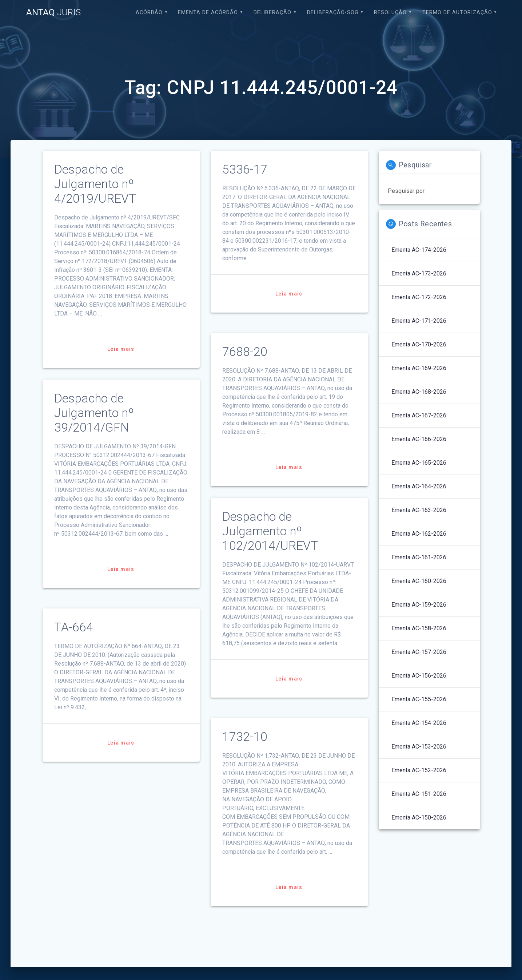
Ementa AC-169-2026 (419, 368)
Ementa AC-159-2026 (419, 605)
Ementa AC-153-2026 (419, 747)
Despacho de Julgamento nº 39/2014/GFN (94, 413)
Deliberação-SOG (333, 13)
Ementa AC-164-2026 (419, 486)
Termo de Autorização (457, 13)
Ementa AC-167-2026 (419, 415)
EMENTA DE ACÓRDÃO (208, 13)
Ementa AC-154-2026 (419, 723)
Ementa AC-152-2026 (419, 770)
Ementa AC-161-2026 (419, 557)
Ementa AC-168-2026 (419, 392)
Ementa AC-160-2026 (419, 581)
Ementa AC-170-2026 (419, 344)
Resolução (390, 13)
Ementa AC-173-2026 (419, 273)
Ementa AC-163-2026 (419, 510)
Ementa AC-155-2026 (419, 699)
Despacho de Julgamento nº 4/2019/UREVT (95, 184)
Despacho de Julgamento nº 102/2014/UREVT (270, 531)
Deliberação (272, 13)
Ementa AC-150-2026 (419, 818)
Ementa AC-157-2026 (419, 652)
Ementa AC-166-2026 (419, 439)
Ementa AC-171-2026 (419, 321)
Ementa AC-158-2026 (419, 628)
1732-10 (245, 737)
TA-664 (74, 627)
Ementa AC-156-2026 (419, 676)
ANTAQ (53, 12)
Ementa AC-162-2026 (419, 534)
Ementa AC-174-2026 (419, 250)
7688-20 (245, 352)
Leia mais (121, 349)
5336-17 (245, 169)
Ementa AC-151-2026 (419, 794)
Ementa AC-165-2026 (419, 463)
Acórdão (149, 13)
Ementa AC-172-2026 (419, 297)
